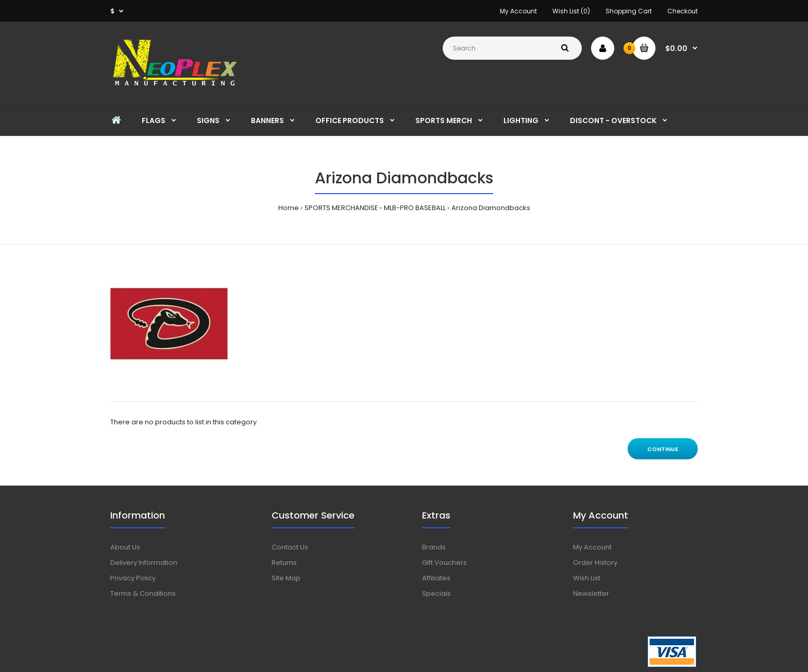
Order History (595, 563)
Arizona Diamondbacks (491, 208)
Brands (434, 547)
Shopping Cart (629, 11)
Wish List (587, 578)
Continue (663, 449)
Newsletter (591, 593)
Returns (284, 563)
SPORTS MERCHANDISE (341, 208)
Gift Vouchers (444, 563)
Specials (436, 593)
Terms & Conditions (143, 593)
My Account (518, 11)
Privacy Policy (133, 578)
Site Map (286, 578)
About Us (125, 547)
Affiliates (436, 578)
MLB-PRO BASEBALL (415, 208)
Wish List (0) (571, 11)
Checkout (683, 11)
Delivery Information (144, 563)
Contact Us (290, 547)
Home (289, 208)
